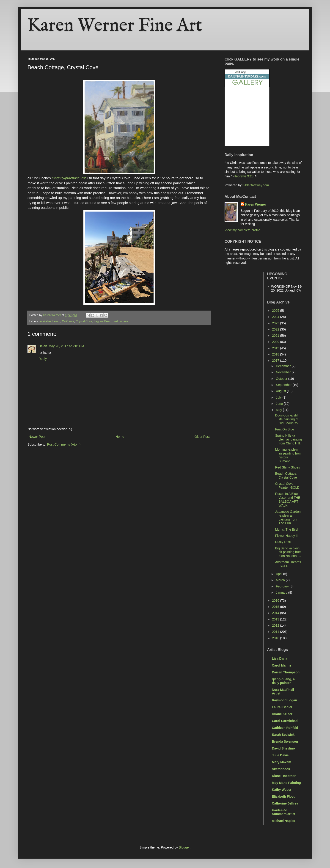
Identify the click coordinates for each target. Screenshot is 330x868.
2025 (276, 311)
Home (120, 437)
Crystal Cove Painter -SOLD (287, 486)
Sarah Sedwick (283, 735)
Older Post (202, 437)
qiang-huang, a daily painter (283, 681)
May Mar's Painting (286, 783)
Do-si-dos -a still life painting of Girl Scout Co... (288, 419)
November (284, 372)
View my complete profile (242, 230)
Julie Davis (280, 755)
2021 (276, 336)
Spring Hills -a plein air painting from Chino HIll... (289, 439)
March (281, 580)
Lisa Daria (280, 659)
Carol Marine (282, 665)
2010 (276, 638)
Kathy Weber (282, 790)
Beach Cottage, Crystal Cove (286, 475)
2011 (276, 632)
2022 (276, 329)
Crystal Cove (84, 321)
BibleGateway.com (256, 185)
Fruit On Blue (284, 429)
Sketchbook (281, 769)
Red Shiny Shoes (287, 467)
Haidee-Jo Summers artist (284, 812)
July (279, 397)
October (282, 379)
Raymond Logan (285, 700)
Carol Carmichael (285, 721)
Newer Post (37, 437)
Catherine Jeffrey (285, 803)
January (282, 592)
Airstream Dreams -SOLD (288, 564)
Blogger (184, 847)
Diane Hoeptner (284, 776)
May (279, 410)
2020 (276, 342)
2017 (276, 361)
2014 (276, 613)
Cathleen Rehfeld (285, 728)
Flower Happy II (286, 536)
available (45, 321)
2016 (276, 601)
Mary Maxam (282, 762)
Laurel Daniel (282, 707)
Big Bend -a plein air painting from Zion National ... (288, 552)
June (280, 404)
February (283, 586)
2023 (276, 323)
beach (56, 321)
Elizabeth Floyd (284, 796)
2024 (276, 317)
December (284, 366)
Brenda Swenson (285, 741)
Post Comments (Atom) (64, 444)
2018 (276, 354)
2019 (276, 348)
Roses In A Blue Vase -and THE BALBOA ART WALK (287, 499)
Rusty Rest (283, 542)
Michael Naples (284, 821)
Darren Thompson (286, 672)
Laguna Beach (103, 321)
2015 (276, 607)
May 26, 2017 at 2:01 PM (66, 346)
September (284, 385)
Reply (43, 359)
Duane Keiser (282, 714)
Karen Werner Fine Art (115, 26)
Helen (43, 346)
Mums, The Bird (286, 529)
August (281, 391)
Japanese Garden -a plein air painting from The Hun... (288, 517)
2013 (276, 619)
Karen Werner (256, 204)
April (280, 574)
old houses (121, 321)
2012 (276, 626)
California (68, 321)
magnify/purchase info (69, 178)
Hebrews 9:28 (244, 176)
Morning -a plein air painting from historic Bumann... (288, 455)
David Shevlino (283, 748)
